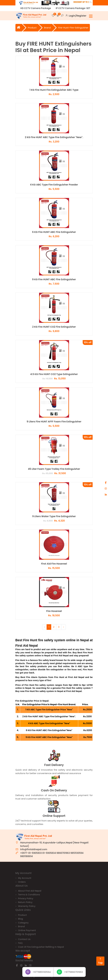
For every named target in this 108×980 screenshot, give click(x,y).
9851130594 (77, 853)
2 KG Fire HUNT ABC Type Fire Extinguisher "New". (54, 137)
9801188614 (27, 856)
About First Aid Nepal (30, 891)
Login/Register (78, 16)
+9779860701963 (70, 972)
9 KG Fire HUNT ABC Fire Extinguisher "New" (49, 737)
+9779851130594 (38, 972)
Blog (21, 919)
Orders (22, 882)
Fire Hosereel (54, 611)
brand (47, 28)
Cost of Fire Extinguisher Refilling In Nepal (41, 947)
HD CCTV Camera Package (36, 8)
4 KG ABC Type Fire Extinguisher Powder (54, 185)
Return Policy (25, 902)
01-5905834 (49, 853)
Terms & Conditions (29, 894)
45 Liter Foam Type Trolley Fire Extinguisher (54, 469)
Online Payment (27, 930)
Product (32, 28)
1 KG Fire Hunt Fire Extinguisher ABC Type (54, 90)
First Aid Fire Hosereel (54, 564)
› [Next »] (64, 627)
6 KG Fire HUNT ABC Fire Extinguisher (54, 232)
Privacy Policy (26, 898)
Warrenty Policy (27, 906)
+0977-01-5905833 (31, 853)
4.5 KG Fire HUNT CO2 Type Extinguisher (54, 374)
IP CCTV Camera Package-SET (73, 8)
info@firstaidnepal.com (34, 849)
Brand (21, 927)
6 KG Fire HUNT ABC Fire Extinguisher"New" (49, 730)
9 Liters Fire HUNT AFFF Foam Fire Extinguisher (54, 422)
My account (25, 878)
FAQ (20, 943)
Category (23, 923)
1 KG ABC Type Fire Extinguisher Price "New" (49, 710)
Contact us (24, 939)
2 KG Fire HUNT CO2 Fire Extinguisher (54, 327)
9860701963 (63, 853)
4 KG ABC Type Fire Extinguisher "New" (49, 723)
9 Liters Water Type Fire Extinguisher (54, 516)
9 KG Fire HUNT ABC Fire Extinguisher (54, 280)
